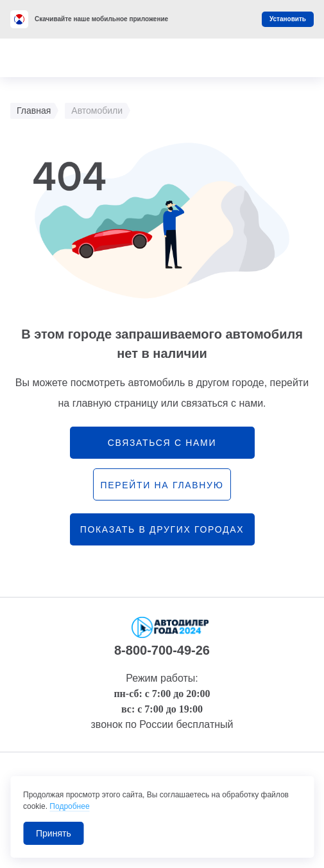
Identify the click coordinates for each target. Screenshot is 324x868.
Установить (288, 19)
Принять (54, 833)
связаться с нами (162, 443)
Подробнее (69, 806)
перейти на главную (162, 485)
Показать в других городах (162, 529)
